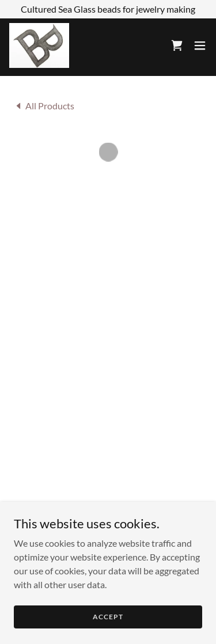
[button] (177, 45)
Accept (108, 625)
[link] (39, 45)
